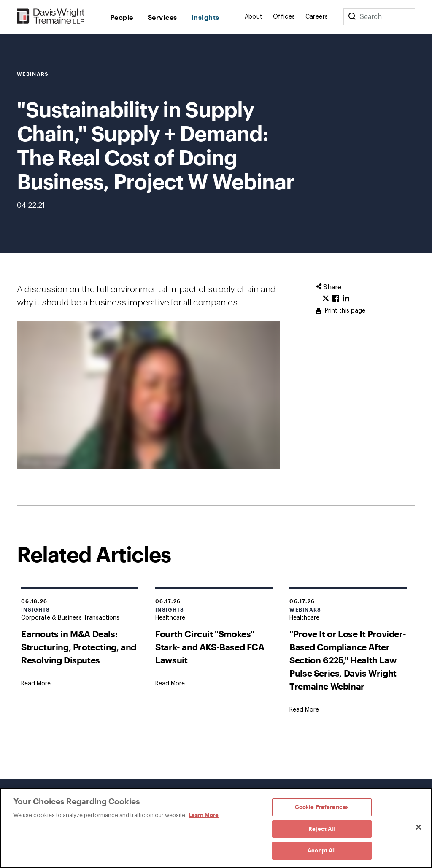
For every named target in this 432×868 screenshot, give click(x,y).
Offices (284, 17)
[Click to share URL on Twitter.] (326, 299)
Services (162, 17)
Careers (317, 17)
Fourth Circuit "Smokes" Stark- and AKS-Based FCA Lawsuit (210, 647)
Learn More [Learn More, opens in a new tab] (204, 815)
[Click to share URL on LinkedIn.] (346, 299)
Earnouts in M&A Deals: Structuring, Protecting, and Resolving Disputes (79, 647)
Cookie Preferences (322, 807)
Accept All (322, 850)
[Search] (352, 17)
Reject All (322, 829)
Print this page (344, 311)
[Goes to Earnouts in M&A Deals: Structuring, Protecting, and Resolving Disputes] (36, 684)
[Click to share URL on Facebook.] (336, 299)
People (122, 17)
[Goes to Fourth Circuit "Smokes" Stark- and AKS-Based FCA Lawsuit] (170, 684)
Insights (205, 17)
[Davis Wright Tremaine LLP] (51, 17)
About (254, 17)
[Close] (418, 827)
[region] (216, 828)
